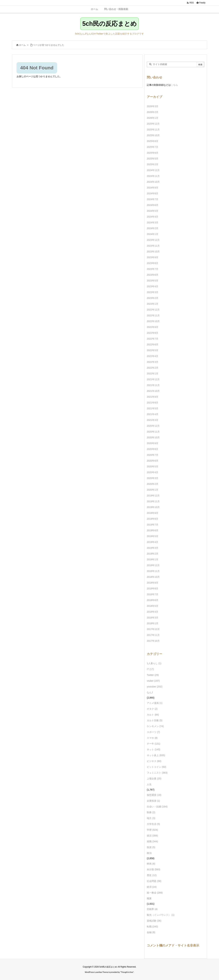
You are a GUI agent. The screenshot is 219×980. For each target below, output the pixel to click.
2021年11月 (153, 385)
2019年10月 (153, 507)
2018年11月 (153, 571)
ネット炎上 (156, 755)
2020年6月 (153, 461)
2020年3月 (153, 478)
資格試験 (154, 921)
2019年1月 (153, 559)
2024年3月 (153, 222)
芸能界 (152, 909)
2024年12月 (153, 170)
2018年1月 (153, 623)
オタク (152, 709)
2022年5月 (153, 350)
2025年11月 (153, 130)
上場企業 (154, 779)
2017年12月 (153, 629)
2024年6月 (153, 205)
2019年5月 (153, 536)
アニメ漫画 (155, 703)
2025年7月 (153, 147)
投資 (151, 847)
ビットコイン (156, 767)
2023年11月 (153, 246)
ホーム (22, 45)
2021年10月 (153, 391)
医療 (151, 812)
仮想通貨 (154, 795)
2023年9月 (153, 257)
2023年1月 (153, 304)
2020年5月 (153, 467)
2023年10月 (153, 252)
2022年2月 (153, 368)
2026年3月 (153, 106)
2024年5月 (153, 211)
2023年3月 (153, 292)
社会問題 (154, 881)
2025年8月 (153, 141)
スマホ (152, 738)
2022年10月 (153, 321)
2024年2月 (153, 228)
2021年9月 (153, 397)
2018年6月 (153, 600)
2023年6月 (153, 275)
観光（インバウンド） (161, 915)
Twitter (153, 675)
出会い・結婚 (157, 807)
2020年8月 (153, 449)
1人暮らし (154, 663)
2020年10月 (153, 437)
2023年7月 (153, 269)
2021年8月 (153, 403)
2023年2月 (153, 298)
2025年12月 (153, 124)
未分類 (154, 869)
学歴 (152, 830)
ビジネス (154, 761)
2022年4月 (153, 356)
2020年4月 (153, 472)
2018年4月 (153, 612)
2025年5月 (153, 159)
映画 (151, 864)
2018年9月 (153, 583)
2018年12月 (153, 565)
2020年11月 (153, 432)
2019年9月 (153, 513)
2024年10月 (153, 182)
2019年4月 (153, 542)
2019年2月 (153, 554)
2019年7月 (153, 525)
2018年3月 (153, 618)
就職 (152, 841)
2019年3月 (153, 548)
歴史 (152, 875)
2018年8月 (153, 589)
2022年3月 (153, 362)
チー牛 (154, 744)
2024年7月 (153, 199)
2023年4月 (153, 286)
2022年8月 (153, 333)
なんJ (150, 692)
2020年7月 (153, 455)
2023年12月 (153, 240)
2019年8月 (153, 519)
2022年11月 (153, 315)
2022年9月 (153, 327)
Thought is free (127, 972)
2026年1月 (153, 118)
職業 (149, 898)
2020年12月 (153, 426)
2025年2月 (153, 164)
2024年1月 (153, 234)
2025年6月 (153, 153)
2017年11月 (153, 635)
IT (150, 669)
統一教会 (155, 893)
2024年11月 (153, 176)
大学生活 (153, 824)
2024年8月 (153, 193)
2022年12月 (153, 310)
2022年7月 (153, 339)
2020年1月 (153, 490)
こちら (174, 85)
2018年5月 (153, 606)
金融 (151, 932)
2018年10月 (153, 577)
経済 (152, 887)
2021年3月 (153, 420)
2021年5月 (153, 408)
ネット (154, 749)
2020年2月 (153, 484)
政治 (149, 853)
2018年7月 (153, 594)
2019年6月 (153, 530)
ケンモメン (155, 726)
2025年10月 (153, 135)
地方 (151, 818)
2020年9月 (153, 443)
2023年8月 (153, 263)
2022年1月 (153, 374)
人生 (149, 784)
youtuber (155, 687)
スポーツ (153, 732)
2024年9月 (153, 188)
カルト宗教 (155, 720)
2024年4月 (153, 217)
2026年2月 (153, 112)
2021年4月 (153, 414)
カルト (153, 715)
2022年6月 (153, 344)
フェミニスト (157, 773)
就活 (152, 836)
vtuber (153, 681)
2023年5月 (153, 281)
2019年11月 (153, 501)
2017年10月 (153, 641)
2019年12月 (153, 496)
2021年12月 (153, 379)
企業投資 (153, 801)
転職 (152, 927)
